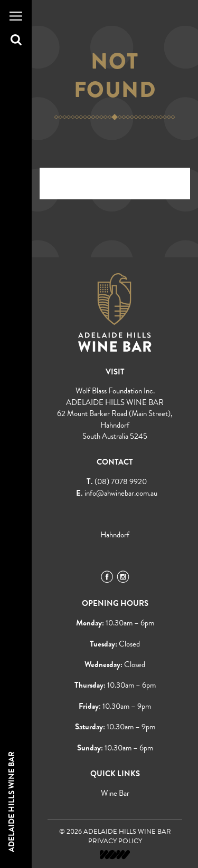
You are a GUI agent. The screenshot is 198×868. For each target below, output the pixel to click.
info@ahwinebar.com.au (121, 493)
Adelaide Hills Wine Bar (12, 802)
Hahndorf (115, 535)
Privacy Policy (115, 841)
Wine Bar (115, 793)
